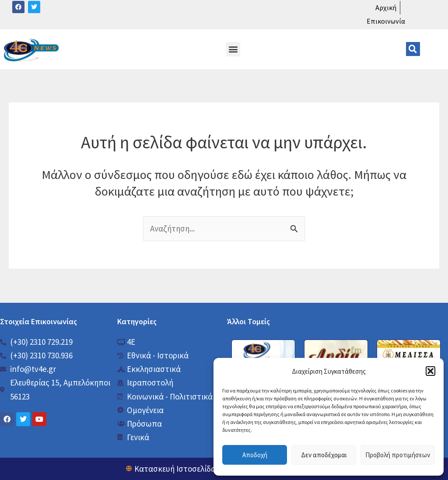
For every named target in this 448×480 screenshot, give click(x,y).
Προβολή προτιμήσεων (398, 455)
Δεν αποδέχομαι (324, 455)
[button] (430, 371)
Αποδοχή (255, 455)
